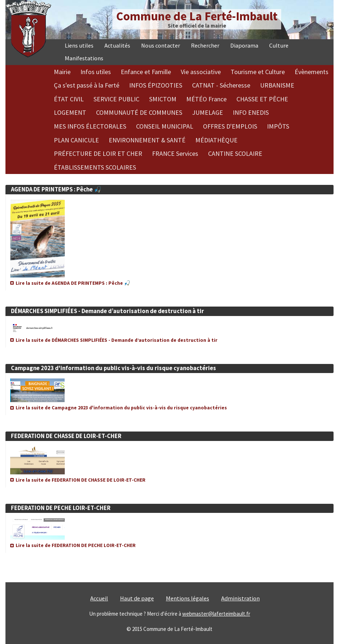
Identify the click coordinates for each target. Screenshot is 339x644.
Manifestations (84, 58)
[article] (169, 232)
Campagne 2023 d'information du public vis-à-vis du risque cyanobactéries (113, 368)
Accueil (99, 598)
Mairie (62, 72)
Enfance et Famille (146, 72)
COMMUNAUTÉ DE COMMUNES (139, 112)
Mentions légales (188, 598)
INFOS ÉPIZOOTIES (156, 85)
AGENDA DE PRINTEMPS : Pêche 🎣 (56, 189)
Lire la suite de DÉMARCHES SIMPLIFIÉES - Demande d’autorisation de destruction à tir (117, 340)
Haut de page (137, 598)
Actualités (117, 46)
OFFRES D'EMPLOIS (230, 126)
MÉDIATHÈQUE (216, 140)
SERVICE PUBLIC (116, 99)
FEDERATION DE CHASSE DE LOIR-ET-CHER (66, 436)
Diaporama (244, 46)
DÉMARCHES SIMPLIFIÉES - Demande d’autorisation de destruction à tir (107, 311)
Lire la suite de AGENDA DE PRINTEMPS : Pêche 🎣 (73, 283)
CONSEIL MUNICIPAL (165, 126)
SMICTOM (163, 99)
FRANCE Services (175, 153)
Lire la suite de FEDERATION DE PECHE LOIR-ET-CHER (76, 545)
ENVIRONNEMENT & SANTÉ (147, 140)
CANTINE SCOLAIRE (235, 153)
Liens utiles (79, 46)
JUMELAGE (208, 112)
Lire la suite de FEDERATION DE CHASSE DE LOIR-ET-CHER (81, 480)
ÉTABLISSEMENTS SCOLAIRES (95, 167)
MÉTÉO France (206, 99)
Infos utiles (96, 72)
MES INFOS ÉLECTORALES (90, 126)
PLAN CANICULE (76, 140)
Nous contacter (161, 46)
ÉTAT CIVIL (69, 99)
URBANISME (277, 85)
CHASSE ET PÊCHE (262, 99)
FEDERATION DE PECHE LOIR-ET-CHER (61, 508)
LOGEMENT (70, 112)
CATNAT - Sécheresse (221, 85)
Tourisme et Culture (258, 72)
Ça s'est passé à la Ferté (87, 85)
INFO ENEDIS (251, 112)
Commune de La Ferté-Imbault (197, 16)
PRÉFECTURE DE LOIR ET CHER (98, 153)
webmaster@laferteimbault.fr (216, 614)
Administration (240, 598)
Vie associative (201, 72)
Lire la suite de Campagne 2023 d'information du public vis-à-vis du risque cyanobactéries (121, 408)
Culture (279, 46)
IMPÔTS (278, 126)
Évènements (312, 72)
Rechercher (205, 46)
